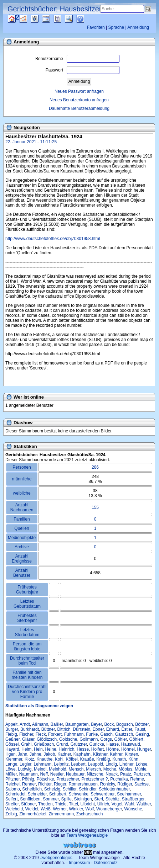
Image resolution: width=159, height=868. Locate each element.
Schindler (88, 789)
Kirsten (131, 754)
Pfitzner (12, 779)
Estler (127, 729)
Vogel (117, 804)
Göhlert (136, 739)
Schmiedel (15, 794)
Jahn (22, 754)
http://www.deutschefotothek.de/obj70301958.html (53, 239)
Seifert (12, 799)
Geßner (12, 739)
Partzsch (142, 774)
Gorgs (106, 739)
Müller (11, 774)
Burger (12, 729)
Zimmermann (61, 814)
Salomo (13, 789)
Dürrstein (81, 729)
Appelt (11, 724)
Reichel (12, 784)
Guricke (96, 744)
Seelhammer (129, 794)
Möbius (126, 769)
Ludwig (25, 769)
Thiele (61, 804)
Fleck (41, 734)
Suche (75, 19)
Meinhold (58, 769)
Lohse (142, 764)
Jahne (35, 754)
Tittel (73, 804)
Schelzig (52, 789)
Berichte (64, 19)
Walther (144, 804)
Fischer (26, 734)
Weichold (14, 809)
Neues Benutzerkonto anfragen (79, 100)
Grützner (79, 744)
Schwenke (78, 794)
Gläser (28, 739)
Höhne (112, 749)
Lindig (111, 764)
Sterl (99, 799)
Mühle (141, 769)
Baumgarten (77, 724)
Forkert (55, 734)
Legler (25, 764)
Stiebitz (112, 799)
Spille (66, 799)
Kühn (133, 759)
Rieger (60, 784)
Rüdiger (125, 784)
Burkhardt (30, 729)
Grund (62, 744)
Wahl (129, 804)
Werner (60, 809)
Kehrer (116, 754)
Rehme (137, 779)
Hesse (83, 749)
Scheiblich (32, 789)
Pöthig (28, 779)
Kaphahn (82, 754)
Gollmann (89, 739)
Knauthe (44, 759)
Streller (12, 804)
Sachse (142, 784)
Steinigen (83, 799)
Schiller (70, 789)
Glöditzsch (47, 739)
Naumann (29, 774)
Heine (50, 749)
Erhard (113, 729)
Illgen (11, 754)
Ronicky (108, 784)
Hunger (144, 749)
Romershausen (83, 784)
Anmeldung (138, 27)
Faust (140, 729)
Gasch (106, 734)
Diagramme (29, 19)
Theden (45, 804)
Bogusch (125, 724)
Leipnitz (61, 764)
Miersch (93, 769)
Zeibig (11, 814)
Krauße (87, 759)
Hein (38, 749)
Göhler (121, 739)
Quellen (18, 19)
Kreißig (103, 759)
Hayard (12, 749)
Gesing (142, 734)
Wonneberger (109, 809)
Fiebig (11, 734)
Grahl (26, 744)
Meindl (40, 769)
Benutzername (77, 59)
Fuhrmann (74, 734)
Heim (26, 749)
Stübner (28, 804)
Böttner (142, 724)
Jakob (49, 754)
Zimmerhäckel (33, 814)
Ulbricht (88, 804)
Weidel (32, 809)
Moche (110, 769)
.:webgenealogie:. (57, 858)
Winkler (76, 809)
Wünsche (133, 809)
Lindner (126, 764)
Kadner (64, 754)
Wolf (90, 809)
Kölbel (71, 759)
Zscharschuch (90, 814)
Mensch (76, 769)
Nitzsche (95, 774)
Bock (109, 724)
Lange (11, 764)
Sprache (116, 27)
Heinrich (66, 749)
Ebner (98, 729)
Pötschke (45, 779)
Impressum (79, 863)
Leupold (96, 764)
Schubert (58, 794)
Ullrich (103, 804)
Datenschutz (106, 863)
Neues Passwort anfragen (79, 91)
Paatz (126, 774)
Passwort (83, 70)
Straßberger (133, 799)
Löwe (11, 769)
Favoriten (96, 27)
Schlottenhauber (114, 789)
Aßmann (40, 724)
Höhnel (128, 749)
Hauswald (131, 744)
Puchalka (119, 779)
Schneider (37, 794)
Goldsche (68, 739)
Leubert (78, 764)
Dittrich (64, 729)
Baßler (57, 724)
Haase (113, 744)
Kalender (52, 19)
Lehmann (42, 764)
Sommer (51, 799)
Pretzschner (68, 779)
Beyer (96, 724)
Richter (45, 784)
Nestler (57, 774)
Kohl (59, 759)
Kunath (119, 759)
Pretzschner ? (94, 779)
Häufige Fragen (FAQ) (86, 19)
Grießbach (44, 744)
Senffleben (30, 799)
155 (95, 507)
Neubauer (75, 774)
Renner (29, 784)
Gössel (12, 744)
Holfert (98, 749)
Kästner (100, 754)
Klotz (29, 759)
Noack (112, 774)
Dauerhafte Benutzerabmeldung (79, 108)
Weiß (46, 809)
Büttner (48, 729)
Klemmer (14, 759)
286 (95, 467)
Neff (44, 774)
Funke (92, 734)
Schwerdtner (103, 794)
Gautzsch (124, 734)
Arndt (25, 724)
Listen (40, 19)
